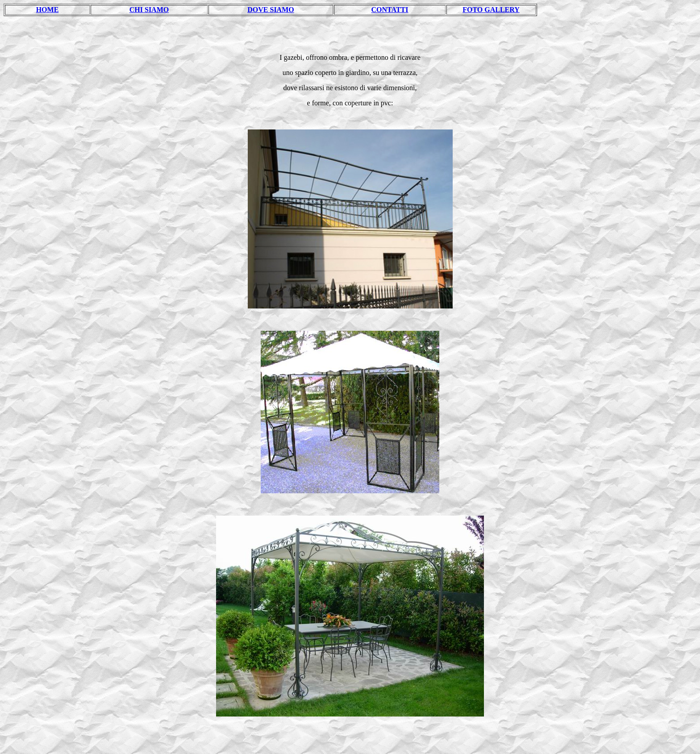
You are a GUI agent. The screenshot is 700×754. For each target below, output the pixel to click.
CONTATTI (390, 10)
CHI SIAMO (149, 10)
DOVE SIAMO (271, 10)
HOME (48, 10)
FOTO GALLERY (491, 10)
